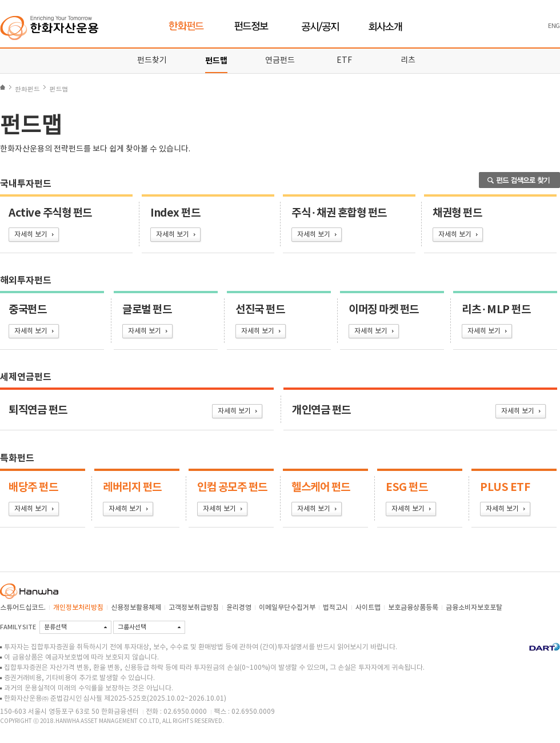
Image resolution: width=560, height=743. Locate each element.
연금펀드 (280, 61)
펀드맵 (216, 61)
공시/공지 (321, 26)
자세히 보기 (31, 235)
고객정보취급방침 (194, 608)
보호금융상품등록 (413, 608)
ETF (344, 61)
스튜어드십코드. (23, 608)
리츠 (408, 61)
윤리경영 (239, 608)
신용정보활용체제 (136, 608)
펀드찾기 (152, 61)
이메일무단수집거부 (287, 608)
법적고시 (335, 608)
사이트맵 (368, 608)
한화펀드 (187, 26)
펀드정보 (253, 26)
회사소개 (385, 26)
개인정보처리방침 (78, 608)
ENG (554, 26)
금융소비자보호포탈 (474, 608)
